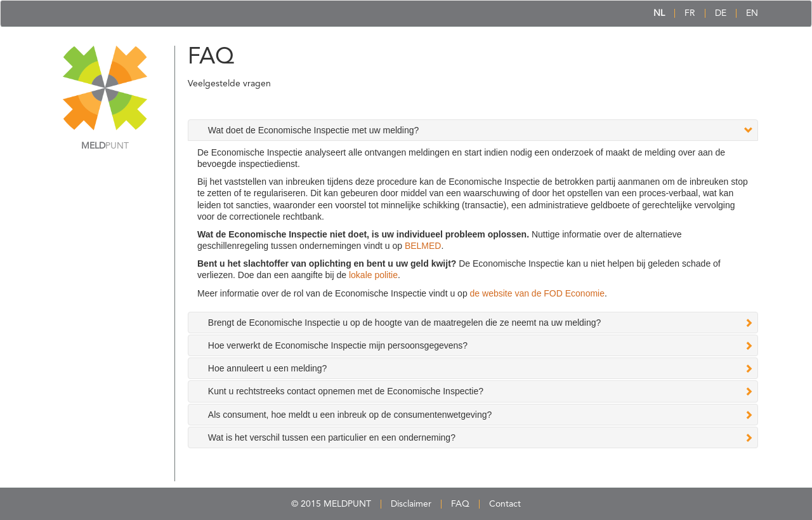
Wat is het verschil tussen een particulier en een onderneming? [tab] (332, 437)
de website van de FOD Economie (537, 293)
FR (690, 13)
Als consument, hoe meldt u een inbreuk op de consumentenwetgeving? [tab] (350, 415)
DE (721, 13)
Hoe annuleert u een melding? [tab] (268, 368)
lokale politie (373, 275)
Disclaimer (411, 504)
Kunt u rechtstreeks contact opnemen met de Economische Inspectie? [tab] (346, 391)
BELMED (423, 246)
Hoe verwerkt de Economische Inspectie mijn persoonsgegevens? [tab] (338, 345)
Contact (505, 504)
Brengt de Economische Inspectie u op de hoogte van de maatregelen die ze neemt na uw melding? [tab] (405, 323)
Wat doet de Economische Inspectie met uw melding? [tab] (314, 130)
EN (752, 13)
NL (659, 13)
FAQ (460, 504)
